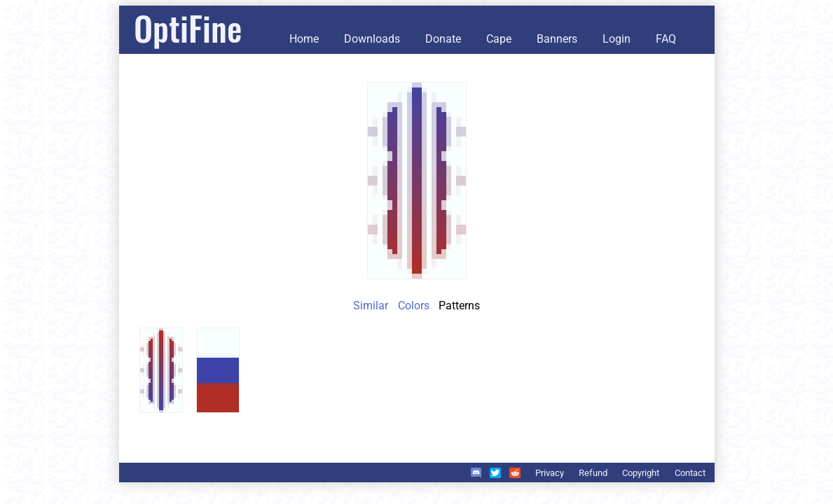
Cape (499, 39)
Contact (690, 473)
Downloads (372, 39)
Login (617, 39)
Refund (593, 473)
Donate (443, 39)
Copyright (641, 473)
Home (304, 39)
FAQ (666, 39)
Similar (371, 306)
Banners (557, 39)
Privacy (550, 473)
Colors (414, 306)
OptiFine (188, 28)
